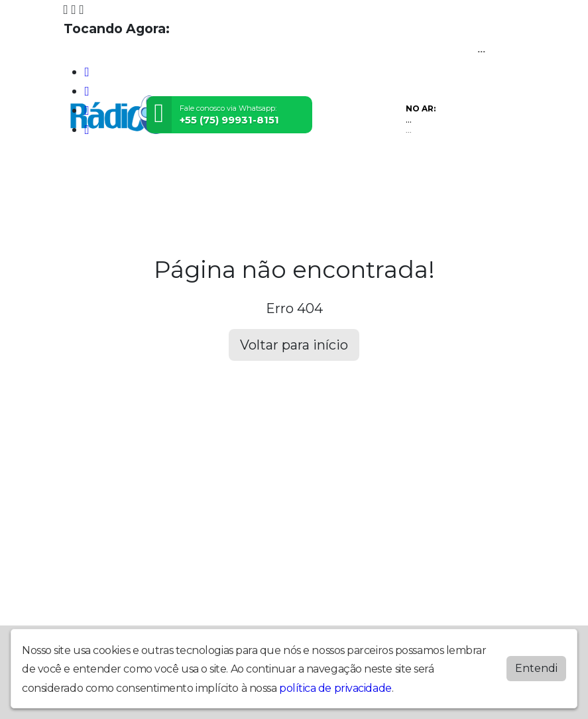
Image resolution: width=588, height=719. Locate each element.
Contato (378, 181)
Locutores (257, 181)
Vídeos (204, 181)
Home (83, 181)
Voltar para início (294, 345)
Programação (142, 181)
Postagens (320, 181)
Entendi (536, 666)
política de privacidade (335, 686)
